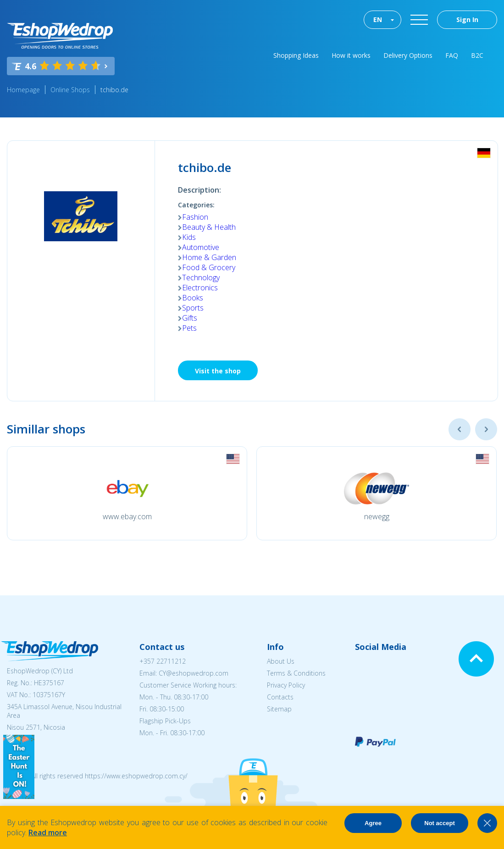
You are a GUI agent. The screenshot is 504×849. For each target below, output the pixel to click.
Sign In (467, 19)
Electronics (200, 288)
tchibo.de (114, 90)
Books (193, 298)
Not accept (439, 823)
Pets (189, 328)
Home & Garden (209, 257)
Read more (48, 832)
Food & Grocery (209, 267)
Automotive (201, 247)
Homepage (23, 90)
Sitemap (279, 709)
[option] (127, 493)
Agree (373, 823)
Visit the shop (218, 371)
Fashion (195, 217)
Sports (193, 308)
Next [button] (486, 429)
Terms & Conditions (296, 673)
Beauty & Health (209, 227)
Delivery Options (408, 55)
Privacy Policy (286, 685)
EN (378, 19)
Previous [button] (460, 429)
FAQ (452, 55)
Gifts (190, 318)
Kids (189, 237)
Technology (201, 277)
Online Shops (70, 90)
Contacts (280, 697)
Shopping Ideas (296, 55)
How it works (351, 55)
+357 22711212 (163, 661)
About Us (281, 661)
